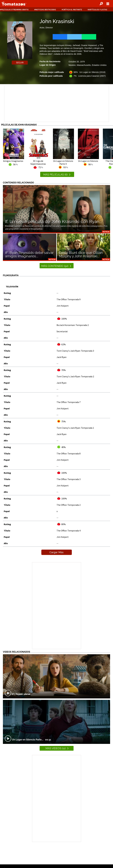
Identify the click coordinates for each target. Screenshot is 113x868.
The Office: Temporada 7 (69, 402)
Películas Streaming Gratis (15, 10)
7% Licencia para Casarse (90, 76)
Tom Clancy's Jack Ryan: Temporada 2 (75, 376)
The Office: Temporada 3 (69, 479)
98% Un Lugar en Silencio (90, 72)
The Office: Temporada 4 (69, 531)
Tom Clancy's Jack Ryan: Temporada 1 (75, 428)
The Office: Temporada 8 (69, 453)
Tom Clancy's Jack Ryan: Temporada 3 (75, 351)
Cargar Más (56, 552)
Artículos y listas (98, 10)
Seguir (20, 63)
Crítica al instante (72, 10)
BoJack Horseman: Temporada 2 (73, 325)
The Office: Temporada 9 (69, 299)
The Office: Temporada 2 (69, 505)
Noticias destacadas (46, 10)
